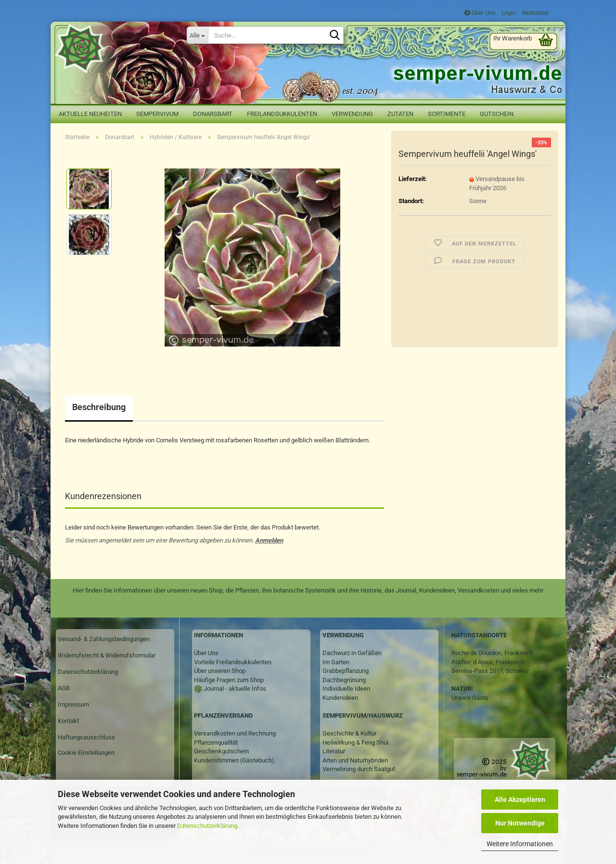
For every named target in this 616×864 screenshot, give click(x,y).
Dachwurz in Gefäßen (352, 653)
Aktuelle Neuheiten (90, 114)
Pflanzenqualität (216, 742)
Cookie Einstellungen (86, 753)
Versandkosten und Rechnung (235, 733)
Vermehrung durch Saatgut (359, 769)
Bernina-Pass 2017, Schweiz (490, 671)
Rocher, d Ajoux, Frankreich (488, 662)
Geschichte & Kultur (349, 733)
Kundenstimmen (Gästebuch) (234, 760)
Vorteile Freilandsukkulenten (233, 662)
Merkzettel (535, 13)
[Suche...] (197, 35)
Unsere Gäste (470, 698)
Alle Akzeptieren (520, 800)
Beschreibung (99, 407)
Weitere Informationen (520, 844)
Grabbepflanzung (346, 671)
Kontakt (68, 721)
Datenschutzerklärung (207, 826)
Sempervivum (157, 114)
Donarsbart (213, 114)
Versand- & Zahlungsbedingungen (104, 639)
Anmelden (269, 540)
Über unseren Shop (220, 671)
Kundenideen (340, 698)
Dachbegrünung (344, 680)
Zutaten (400, 114)
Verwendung (352, 114)
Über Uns (480, 13)
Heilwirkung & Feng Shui (355, 742)
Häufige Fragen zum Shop (229, 680)
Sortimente (447, 114)
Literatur (334, 751)
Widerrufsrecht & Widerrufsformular (107, 655)
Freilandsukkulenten (282, 114)
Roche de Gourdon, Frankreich (492, 653)
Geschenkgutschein (221, 751)
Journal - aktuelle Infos (234, 689)
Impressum (73, 704)
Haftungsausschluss (86, 737)
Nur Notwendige (520, 823)
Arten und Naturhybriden (355, 760)
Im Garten (336, 662)
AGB (64, 688)
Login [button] (508, 13)
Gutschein (497, 114)
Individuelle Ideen (346, 689)
